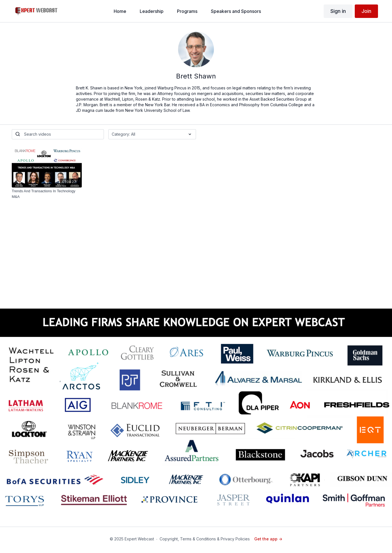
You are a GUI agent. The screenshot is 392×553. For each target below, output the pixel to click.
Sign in (338, 11)
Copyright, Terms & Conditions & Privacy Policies (205, 539)
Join (366, 11)
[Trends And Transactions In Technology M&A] (47, 194)
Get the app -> (268, 539)
